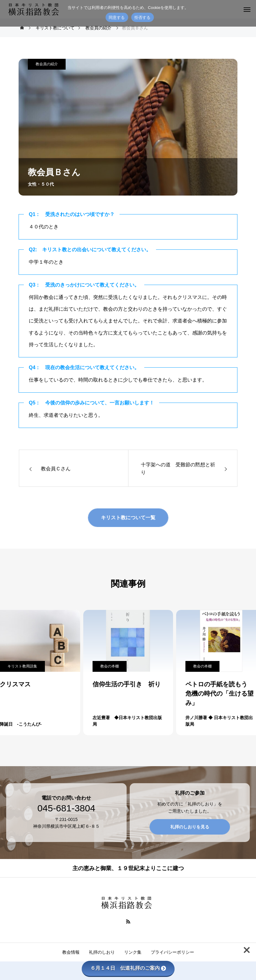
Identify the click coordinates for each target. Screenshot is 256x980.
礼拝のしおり (102, 952)
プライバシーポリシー (172, 952)
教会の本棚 (110, 666)
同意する (117, 17)
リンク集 (133, 952)
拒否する (143, 17)
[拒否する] (248, 13)
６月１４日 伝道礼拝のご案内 (128, 968)
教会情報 (71, 952)
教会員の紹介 (47, 64)
